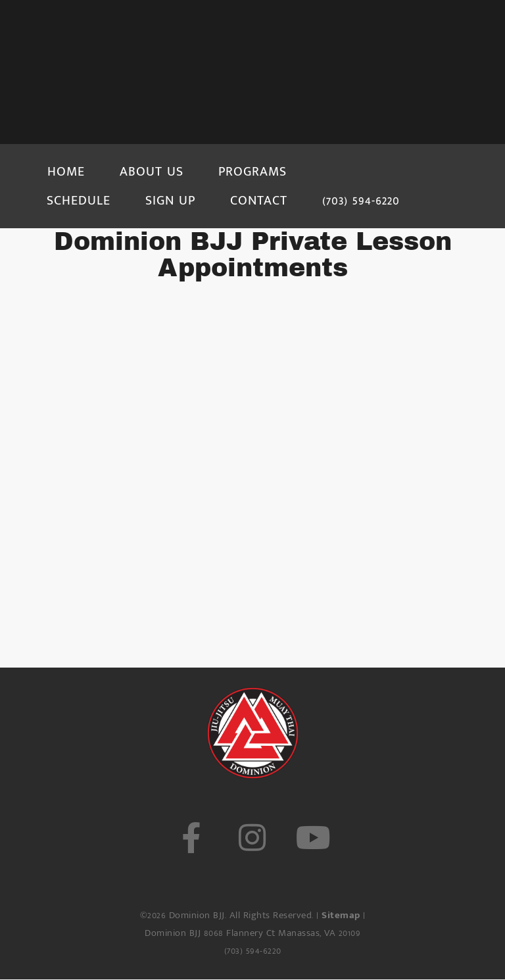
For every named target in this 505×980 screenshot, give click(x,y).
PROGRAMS (252, 172)
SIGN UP (170, 201)
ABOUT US (152, 172)
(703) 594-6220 (361, 201)
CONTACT (259, 201)
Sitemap (341, 915)
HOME (66, 172)
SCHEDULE (79, 201)
